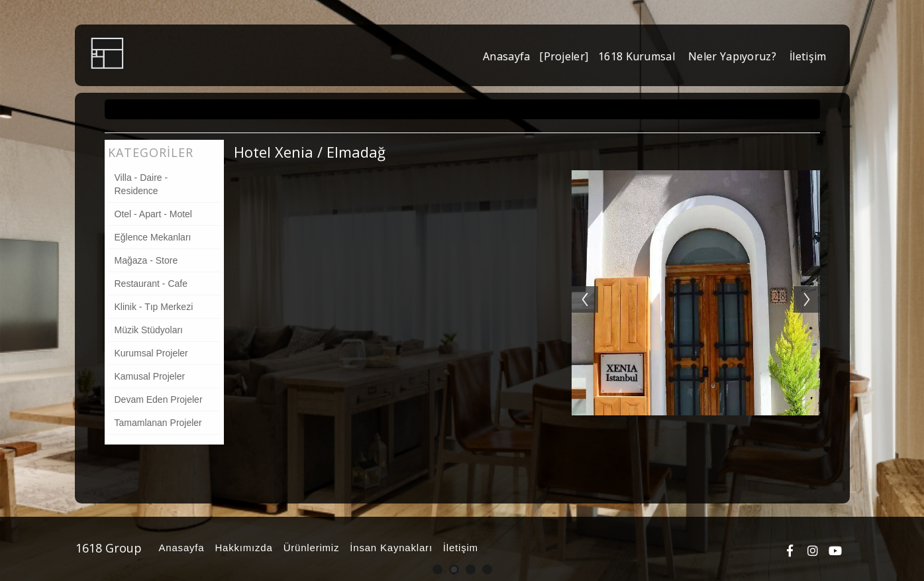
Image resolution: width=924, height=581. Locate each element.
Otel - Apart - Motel (153, 214)
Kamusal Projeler (150, 376)
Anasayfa (180, 548)
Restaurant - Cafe (151, 284)
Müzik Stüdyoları (149, 330)
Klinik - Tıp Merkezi (154, 307)
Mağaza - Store (146, 260)
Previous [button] (578, 286)
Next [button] (813, 286)
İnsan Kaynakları (389, 548)
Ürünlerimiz (310, 548)
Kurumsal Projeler (151, 353)
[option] (696, 293)
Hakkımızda (241, 548)
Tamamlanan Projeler (158, 423)
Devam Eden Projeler (159, 399)
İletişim (459, 548)
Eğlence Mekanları (153, 237)
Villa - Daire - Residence (141, 184)
